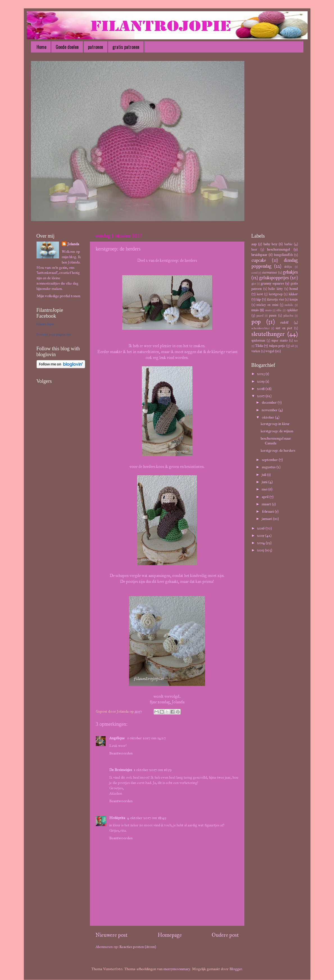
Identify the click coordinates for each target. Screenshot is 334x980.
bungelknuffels (283, 255)
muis (255, 310)
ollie (279, 310)
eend (254, 273)
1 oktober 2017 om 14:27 (146, 738)
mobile (289, 305)
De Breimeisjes (121, 770)
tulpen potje (277, 346)
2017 (261, 396)
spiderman (258, 340)
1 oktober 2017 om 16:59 (153, 770)
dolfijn (288, 267)
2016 (261, 528)
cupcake (259, 260)
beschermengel (279, 249)
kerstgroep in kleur (275, 424)
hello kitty (275, 289)
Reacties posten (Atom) (138, 947)
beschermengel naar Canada (276, 441)
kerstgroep (276, 294)
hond (294, 289)
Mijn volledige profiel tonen (58, 296)
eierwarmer (270, 272)
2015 (261, 536)
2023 (261, 374)
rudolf (284, 322)
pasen (273, 315)
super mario (280, 340)
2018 (261, 389)
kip (259, 299)
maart (267, 504)
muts (268, 310)
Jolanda (73, 244)
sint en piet (284, 328)
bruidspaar (259, 255)
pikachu (288, 316)
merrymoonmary (177, 969)
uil (292, 346)
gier (254, 284)
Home (41, 47)
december (270, 402)
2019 (261, 381)
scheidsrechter (261, 328)
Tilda (259, 346)
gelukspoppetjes (274, 278)
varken (256, 351)
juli (264, 475)
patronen (96, 47)
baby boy (270, 244)
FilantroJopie (45, 324)
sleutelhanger (268, 334)
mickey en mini (267, 305)
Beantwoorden (121, 753)
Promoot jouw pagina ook (54, 335)
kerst (260, 294)
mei (265, 489)
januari (267, 519)
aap (254, 244)
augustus (269, 467)
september (270, 460)
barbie (288, 244)
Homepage (170, 935)
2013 (261, 550)
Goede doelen (67, 47)
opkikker (292, 310)
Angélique (117, 738)
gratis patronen (126, 47)
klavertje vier (275, 299)
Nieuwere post (112, 935)
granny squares (272, 283)
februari (268, 511)
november (270, 410)
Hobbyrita (117, 818)
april (266, 497)
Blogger (236, 969)
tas (296, 341)
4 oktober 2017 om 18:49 (147, 818)
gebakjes (290, 272)
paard (260, 316)
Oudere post (225, 935)
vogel (270, 351)
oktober (268, 417)
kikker (293, 294)
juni (265, 482)
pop (256, 322)
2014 (261, 543)
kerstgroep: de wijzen (277, 431)
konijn (294, 299)
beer (254, 249)
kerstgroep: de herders (278, 450)
